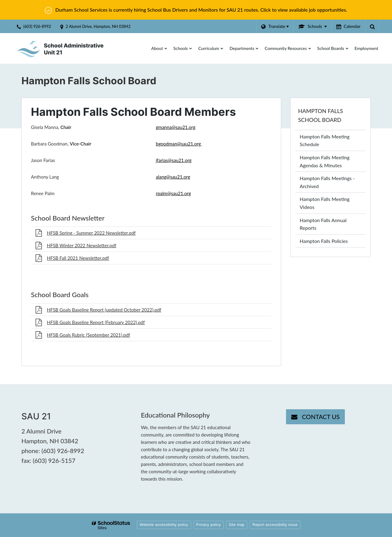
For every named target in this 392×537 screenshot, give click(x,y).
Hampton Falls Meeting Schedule (325, 140)
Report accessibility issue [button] (275, 525)
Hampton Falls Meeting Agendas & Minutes (325, 161)
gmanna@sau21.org (176, 127)
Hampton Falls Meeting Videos (325, 205)
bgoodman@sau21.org (179, 144)
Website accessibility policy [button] (164, 525)
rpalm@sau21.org (173, 193)
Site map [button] (237, 525)
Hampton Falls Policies (324, 241)
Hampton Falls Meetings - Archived (327, 182)
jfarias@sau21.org (174, 160)
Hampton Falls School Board (321, 115)
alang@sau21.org (173, 177)
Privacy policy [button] (209, 525)
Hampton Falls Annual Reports (323, 224)
